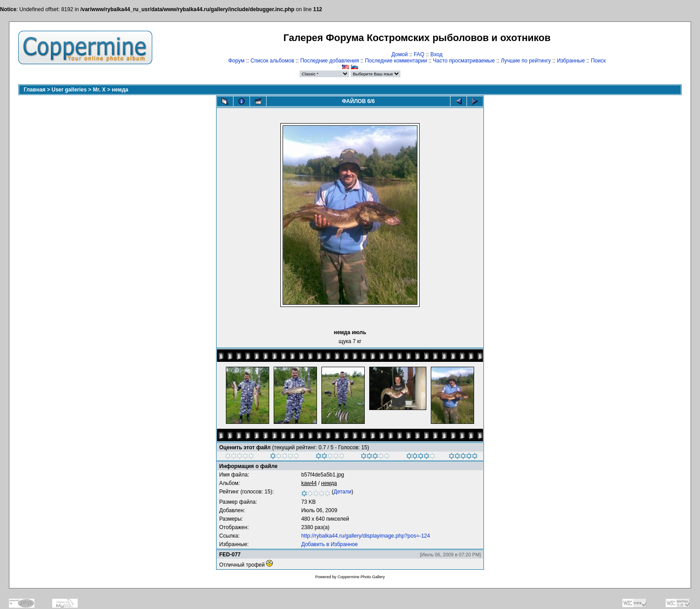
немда (120, 90)
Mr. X (99, 90)
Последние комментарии (396, 61)
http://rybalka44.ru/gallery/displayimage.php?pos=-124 (366, 536)
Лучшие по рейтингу (526, 61)
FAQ (419, 54)
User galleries (69, 90)
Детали (342, 492)
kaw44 (309, 483)
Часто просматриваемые (464, 61)
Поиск (598, 61)
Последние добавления (329, 61)
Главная (35, 90)
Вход (436, 54)
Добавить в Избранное (330, 544)
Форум (236, 61)
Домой (400, 54)
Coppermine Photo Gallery (361, 577)
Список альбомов (272, 61)
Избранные (571, 61)
